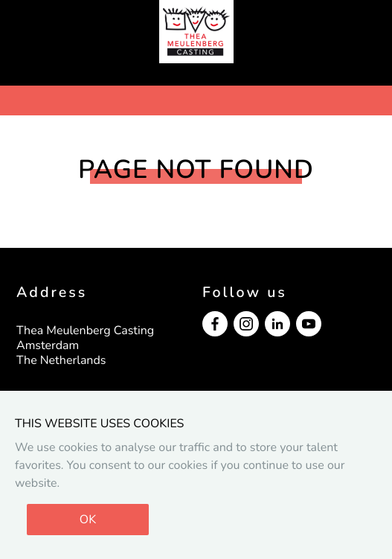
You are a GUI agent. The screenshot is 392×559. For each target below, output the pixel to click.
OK (88, 520)
